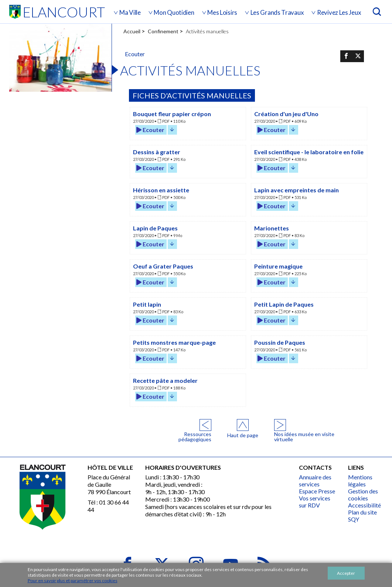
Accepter (346, 573)
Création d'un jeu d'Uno (286, 114)
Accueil (132, 31)
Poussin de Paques (280, 342)
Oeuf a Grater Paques (163, 266)
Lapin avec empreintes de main (296, 190)
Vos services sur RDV (315, 502)
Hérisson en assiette (161, 190)
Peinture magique (278, 266)
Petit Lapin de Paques (284, 304)
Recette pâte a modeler (165, 380)
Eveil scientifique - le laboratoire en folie (309, 152)
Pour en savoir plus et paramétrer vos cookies (73, 581)
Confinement (163, 31)
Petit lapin (147, 304)
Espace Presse (317, 491)
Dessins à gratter (157, 152)
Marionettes (272, 228)
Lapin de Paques (155, 228)
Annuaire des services (315, 480)
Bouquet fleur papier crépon (172, 114)
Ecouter (150, 130)
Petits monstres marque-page (174, 342)
